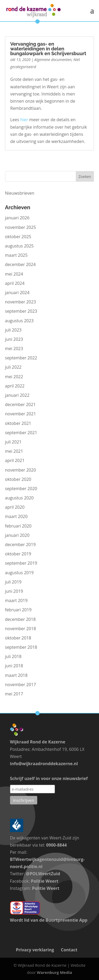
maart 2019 (16, 600)
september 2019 (21, 563)
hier (24, 120)
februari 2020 (18, 526)
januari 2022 (17, 395)
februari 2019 (18, 610)
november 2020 (20, 470)
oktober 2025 (18, 237)
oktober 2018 (18, 638)
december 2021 (20, 404)
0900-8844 (56, 845)
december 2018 (20, 619)
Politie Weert (45, 881)
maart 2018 (16, 675)
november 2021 (20, 414)
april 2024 (15, 283)
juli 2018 (13, 656)
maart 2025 (16, 255)
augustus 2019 (19, 573)
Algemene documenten (53, 60)
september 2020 (21, 489)
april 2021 (15, 460)
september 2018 (21, 647)
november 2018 (20, 629)
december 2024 (20, 264)
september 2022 (21, 358)
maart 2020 (16, 516)
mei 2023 (14, 349)
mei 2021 (14, 451)
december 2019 (20, 545)
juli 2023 (13, 330)
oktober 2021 (18, 423)
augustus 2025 (19, 246)
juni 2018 (14, 666)
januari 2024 (17, 293)
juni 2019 (14, 591)
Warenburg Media (54, 972)
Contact (69, 950)
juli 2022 (13, 367)
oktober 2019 (18, 554)
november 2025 (20, 227)
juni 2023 (14, 339)
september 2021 (21, 433)
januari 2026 (17, 218)
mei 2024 (14, 274)
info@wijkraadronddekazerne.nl (44, 764)
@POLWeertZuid (43, 874)
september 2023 (21, 311)
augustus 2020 (19, 498)
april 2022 (15, 386)
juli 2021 (13, 442)
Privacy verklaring (35, 950)
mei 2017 (14, 694)
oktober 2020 (18, 479)
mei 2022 (14, 377)
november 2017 (20, 685)
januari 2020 (17, 535)
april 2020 (15, 507)
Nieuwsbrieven (20, 193)
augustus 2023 (19, 321)
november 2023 (20, 302)
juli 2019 (13, 582)
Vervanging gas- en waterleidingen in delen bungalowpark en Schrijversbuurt (48, 49)
